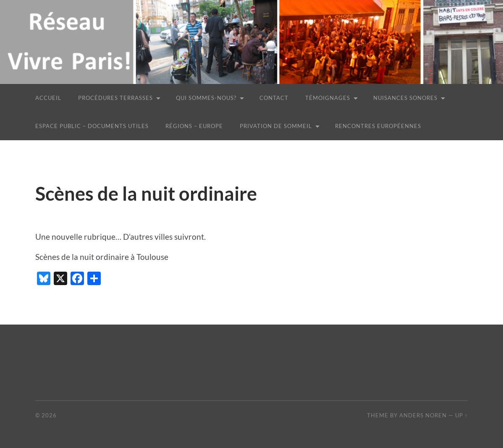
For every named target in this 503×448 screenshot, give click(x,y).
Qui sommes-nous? (206, 98)
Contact (274, 98)
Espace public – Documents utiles (92, 126)
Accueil (48, 98)
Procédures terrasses (115, 98)
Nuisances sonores (405, 98)
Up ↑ (461, 415)
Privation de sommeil (276, 126)
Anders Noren (423, 415)
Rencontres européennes (378, 126)
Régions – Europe (194, 126)
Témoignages (328, 98)
